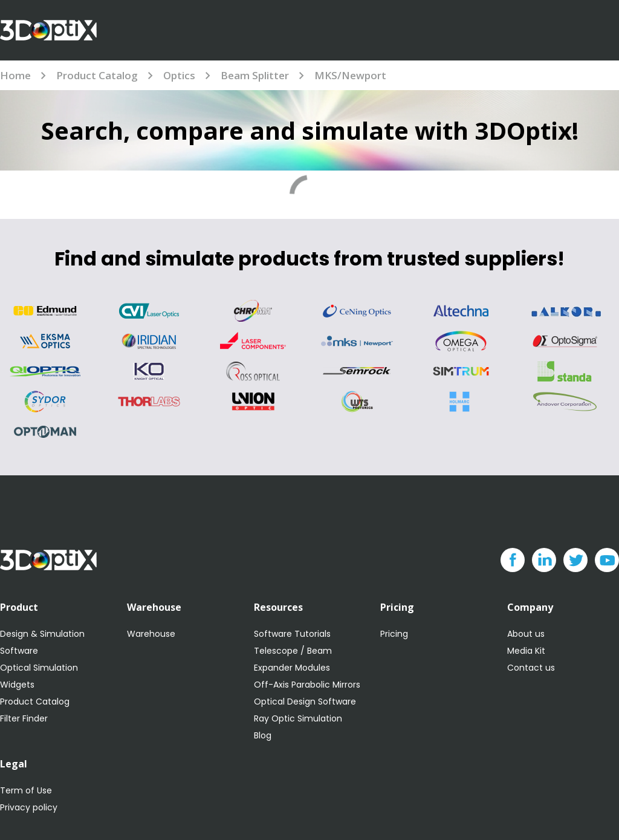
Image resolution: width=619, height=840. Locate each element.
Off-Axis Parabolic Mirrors (307, 685)
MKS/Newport (350, 75)
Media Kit (526, 651)
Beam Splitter (255, 75)
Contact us (531, 668)
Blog (263, 735)
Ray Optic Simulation (298, 718)
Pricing (394, 634)
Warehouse (151, 634)
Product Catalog (97, 75)
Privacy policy (29, 807)
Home (15, 75)
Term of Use (26, 790)
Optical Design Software (305, 702)
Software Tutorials (292, 634)
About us (526, 634)
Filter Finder (24, 718)
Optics (179, 75)
